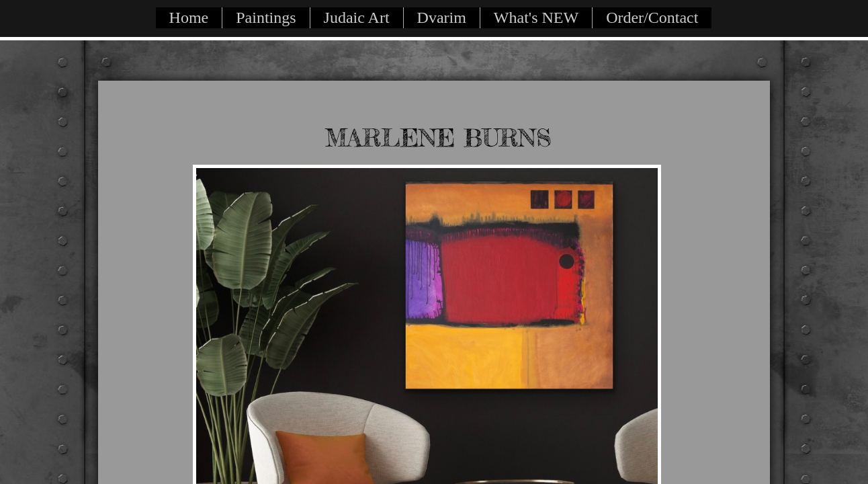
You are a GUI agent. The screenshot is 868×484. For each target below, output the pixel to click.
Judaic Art (357, 17)
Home (189, 17)
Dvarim (442, 17)
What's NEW (536, 17)
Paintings (266, 17)
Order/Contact (652, 17)
